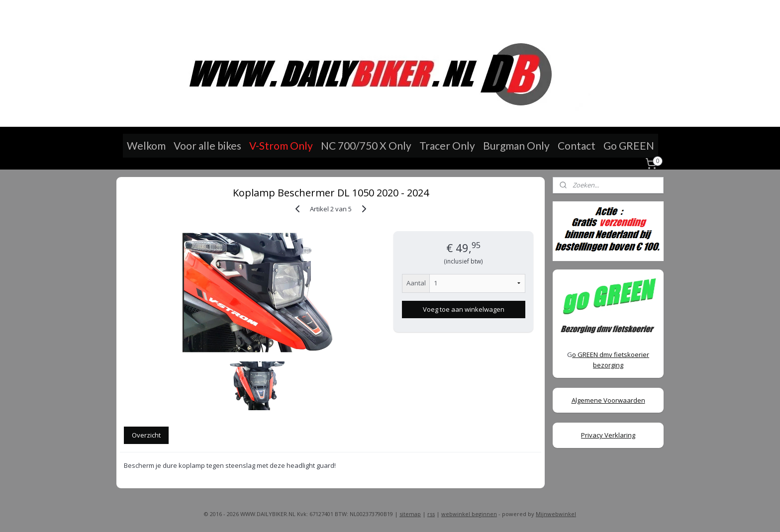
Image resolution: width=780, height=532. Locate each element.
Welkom (146, 145)
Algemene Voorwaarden (608, 400)
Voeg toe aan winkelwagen (463, 309)
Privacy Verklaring (608, 435)
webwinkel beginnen (469, 514)
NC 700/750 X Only (366, 145)
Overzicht (146, 435)
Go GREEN (629, 145)
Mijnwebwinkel (556, 514)
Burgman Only (516, 145)
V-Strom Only (281, 145)
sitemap (410, 514)
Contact (577, 145)
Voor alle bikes (207, 145)
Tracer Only (447, 145)
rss (431, 514)
